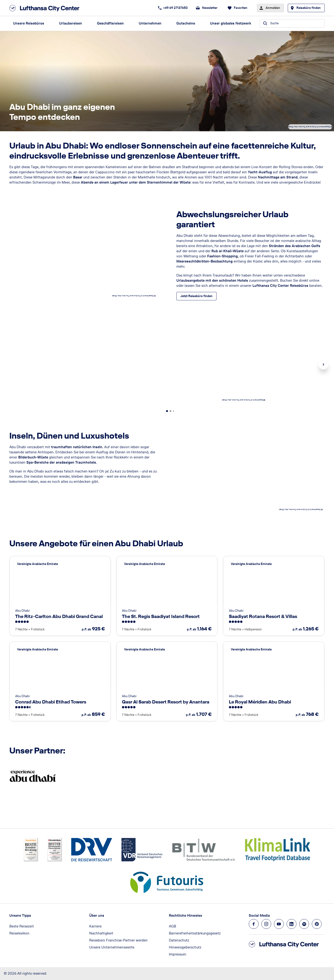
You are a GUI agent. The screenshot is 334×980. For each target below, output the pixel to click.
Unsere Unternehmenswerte (112, 947)
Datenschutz (179, 940)
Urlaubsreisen (71, 23)
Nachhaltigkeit (101, 933)
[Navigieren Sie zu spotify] (304, 924)
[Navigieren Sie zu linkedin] (291, 924)
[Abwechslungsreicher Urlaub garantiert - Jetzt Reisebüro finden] (196, 296)
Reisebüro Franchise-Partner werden (118, 940)
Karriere (95, 926)
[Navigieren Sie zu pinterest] (317, 924)
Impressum (178, 954)
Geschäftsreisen (110, 23)
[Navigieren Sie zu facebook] (254, 924)
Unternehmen (150, 23)
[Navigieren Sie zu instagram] (266, 924)
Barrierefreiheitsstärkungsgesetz (195, 933)
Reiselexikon (19, 933)
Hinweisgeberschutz (185, 947)
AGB (172, 926)
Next (323, 365)
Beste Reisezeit (22, 926)
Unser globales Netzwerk (231, 23)
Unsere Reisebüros (29, 23)
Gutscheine (186, 23)
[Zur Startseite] (46, 8)
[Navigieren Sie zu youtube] (279, 924)
